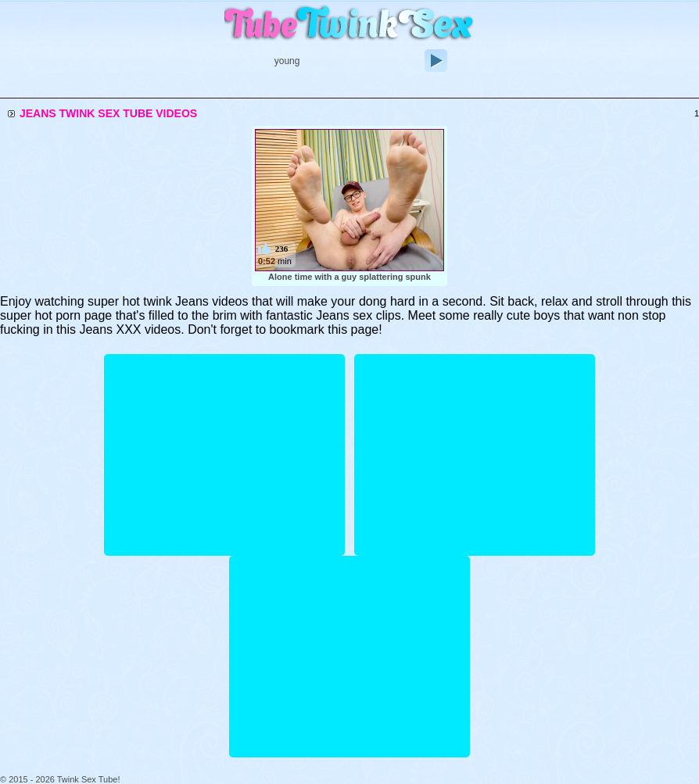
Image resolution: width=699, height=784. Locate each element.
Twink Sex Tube (349, 25)
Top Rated (407, 89)
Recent (283, 89)
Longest (341, 89)
